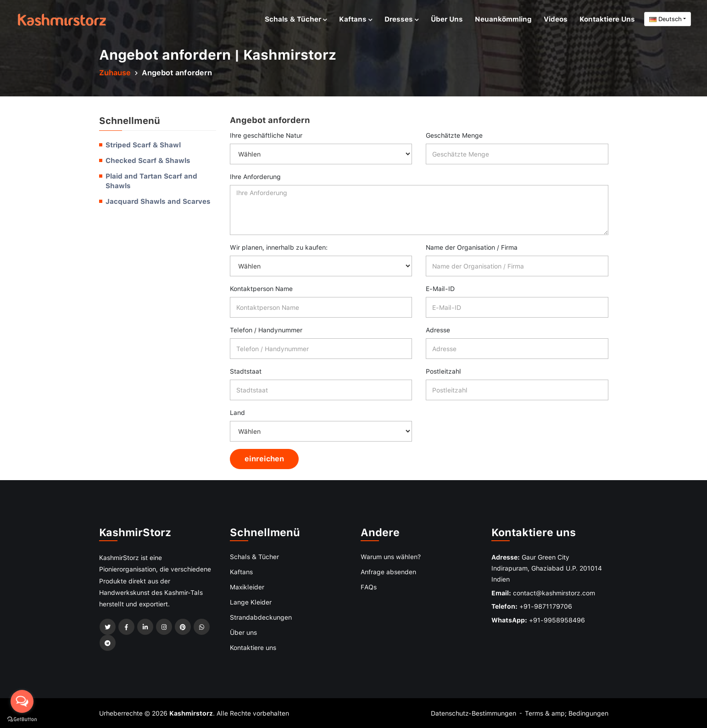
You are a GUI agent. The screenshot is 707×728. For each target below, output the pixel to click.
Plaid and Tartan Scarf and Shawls (151, 181)
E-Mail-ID (440, 288)
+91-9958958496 (557, 620)
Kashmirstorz (191, 713)
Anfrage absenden (388, 572)
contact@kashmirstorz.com (554, 593)
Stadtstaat (246, 371)
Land (237, 412)
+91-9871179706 (546, 606)
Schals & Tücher (296, 19)
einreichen (264, 459)
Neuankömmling (503, 19)
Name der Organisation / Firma (472, 247)
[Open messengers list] (22, 701)
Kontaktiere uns (607, 19)
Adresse (438, 330)
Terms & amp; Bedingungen (567, 713)
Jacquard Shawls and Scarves (158, 201)
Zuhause (115, 73)
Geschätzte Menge (454, 135)
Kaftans (356, 19)
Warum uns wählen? (391, 557)
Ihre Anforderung (255, 176)
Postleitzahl (443, 371)
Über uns (447, 19)
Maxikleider (247, 587)
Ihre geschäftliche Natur (266, 135)
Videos (556, 19)
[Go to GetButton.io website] (22, 719)
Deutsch (665, 19)
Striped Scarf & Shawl (143, 145)
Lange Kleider (251, 602)
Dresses (402, 19)
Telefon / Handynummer (266, 330)
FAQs (369, 587)
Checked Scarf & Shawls (148, 160)
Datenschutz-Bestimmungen (473, 713)
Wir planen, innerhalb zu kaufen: (279, 247)
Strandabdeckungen (261, 617)
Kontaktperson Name (261, 288)
